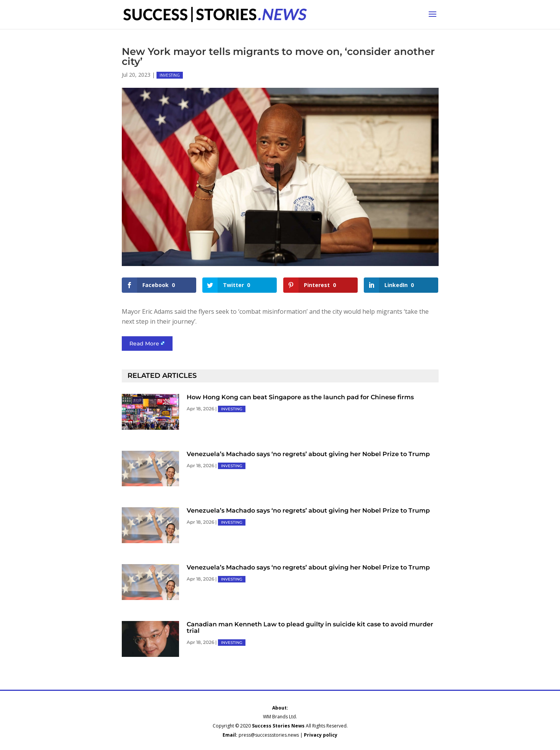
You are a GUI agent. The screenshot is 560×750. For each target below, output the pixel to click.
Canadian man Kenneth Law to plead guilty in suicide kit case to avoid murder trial (310, 627)
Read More (144, 344)
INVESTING (170, 75)
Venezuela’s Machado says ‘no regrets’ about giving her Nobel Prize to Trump (308, 454)
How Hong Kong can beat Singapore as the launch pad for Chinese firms (300, 397)
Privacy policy (321, 735)
